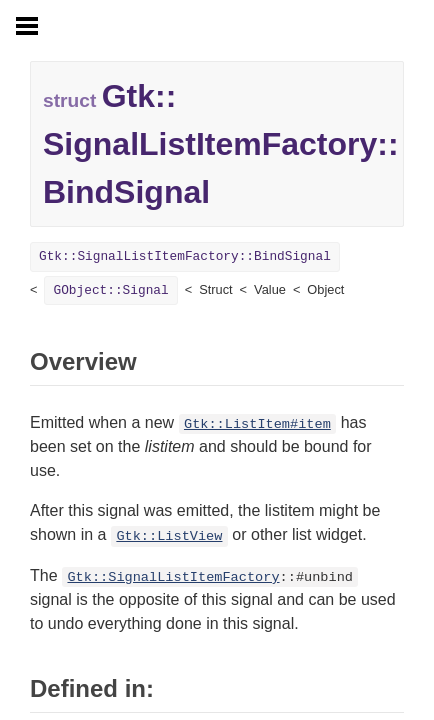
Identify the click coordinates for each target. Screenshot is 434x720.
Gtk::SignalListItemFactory (173, 577)
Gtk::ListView (169, 536)
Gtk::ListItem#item (257, 424)
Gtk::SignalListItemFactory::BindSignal (185, 256)
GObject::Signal (110, 290)
